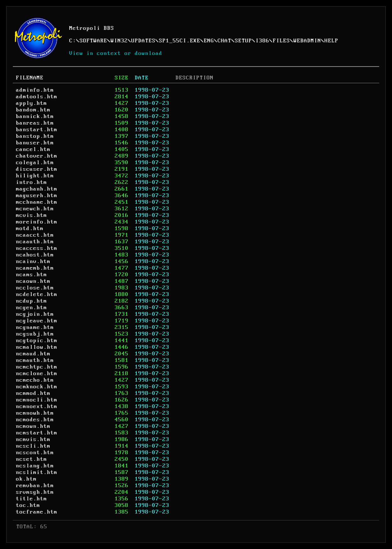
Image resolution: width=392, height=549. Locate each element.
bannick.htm (35, 116)
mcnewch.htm (35, 209)
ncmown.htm (33, 426)
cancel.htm (33, 149)
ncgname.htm (35, 327)
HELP (331, 41)
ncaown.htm (33, 281)
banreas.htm (35, 123)
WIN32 (119, 41)
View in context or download (116, 53)
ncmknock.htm (37, 387)
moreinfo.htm (37, 222)
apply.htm (32, 103)
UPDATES (143, 41)
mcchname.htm (37, 202)
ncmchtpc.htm (37, 367)
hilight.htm (35, 176)
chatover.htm (37, 156)
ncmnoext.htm (37, 406)
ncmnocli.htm (37, 400)
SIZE (122, 78)
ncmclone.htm (37, 374)
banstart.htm (37, 130)
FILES (281, 41)
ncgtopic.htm (37, 341)
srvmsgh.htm (35, 492)
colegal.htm (35, 163)
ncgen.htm (32, 308)
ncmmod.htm (33, 393)
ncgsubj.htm (35, 334)
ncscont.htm (35, 453)
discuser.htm (37, 169)
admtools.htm (37, 97)
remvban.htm (35, 486)
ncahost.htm (35, 255)
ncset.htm (32, 459)
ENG (209, 41)
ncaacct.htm (35, 235)
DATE (142, 78)
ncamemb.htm (35, 268)
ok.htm (26, 479)
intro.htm (32, 182)
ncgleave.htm (37, 321)
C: (73, 41)
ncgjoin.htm (35, 314)
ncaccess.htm (37, 248)
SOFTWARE (93, 41)
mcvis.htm (32, 215)
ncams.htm (32, 275)
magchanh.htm (37, 189)
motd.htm (30, 229)
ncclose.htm (35, 288)
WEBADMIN (307, 41)
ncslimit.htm (37, 472)
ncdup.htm (32, 301)
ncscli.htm (33, 446)
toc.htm (28, 505)
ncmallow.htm (37, 347)
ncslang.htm (35, 466)
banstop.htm (35, 136)
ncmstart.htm (37, 433)
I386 (262, 41)
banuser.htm (35, 143)
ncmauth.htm (35, 360)
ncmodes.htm (35, 420)
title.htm (32, 499)
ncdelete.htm (37, 294)
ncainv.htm (33, 261)
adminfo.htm (35, 90)
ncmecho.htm (35, 380)
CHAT (225, 41)
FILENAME (30, 78)
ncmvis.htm (33, 439)
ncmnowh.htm (35, 413)
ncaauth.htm (35, 242)
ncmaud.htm (33, 354)
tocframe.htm (37, 512)
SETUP (244, 41)
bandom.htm (33, 110)
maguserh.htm (37, 196)
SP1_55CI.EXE (180, 41)
